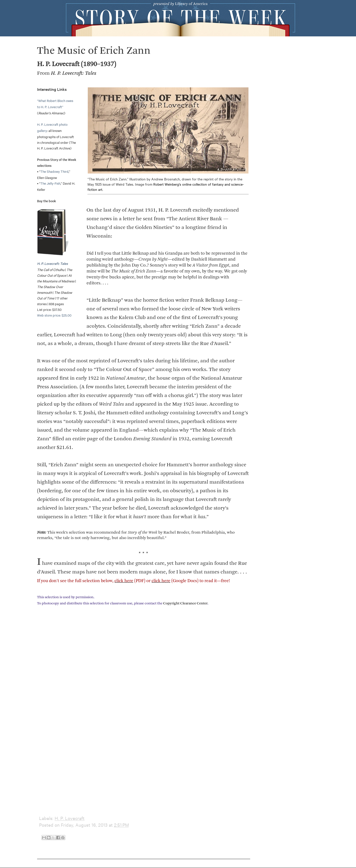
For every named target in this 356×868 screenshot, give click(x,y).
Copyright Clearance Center (185, 604)
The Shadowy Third (54, 171)
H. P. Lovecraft (70, 818)
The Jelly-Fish (50, 183)
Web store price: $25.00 (54, 315)
